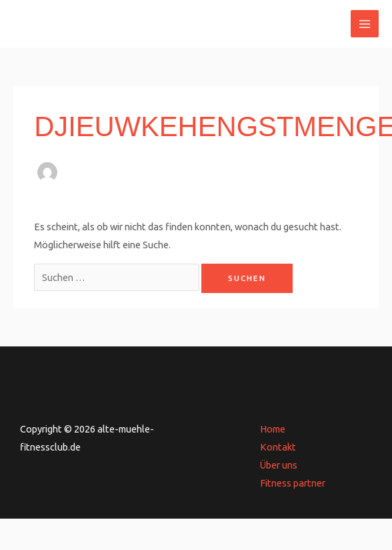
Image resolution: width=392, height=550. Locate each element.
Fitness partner (293, 483)
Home (273, 429)
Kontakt (278, 447)
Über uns (279, 465)
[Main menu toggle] (365, 24)
